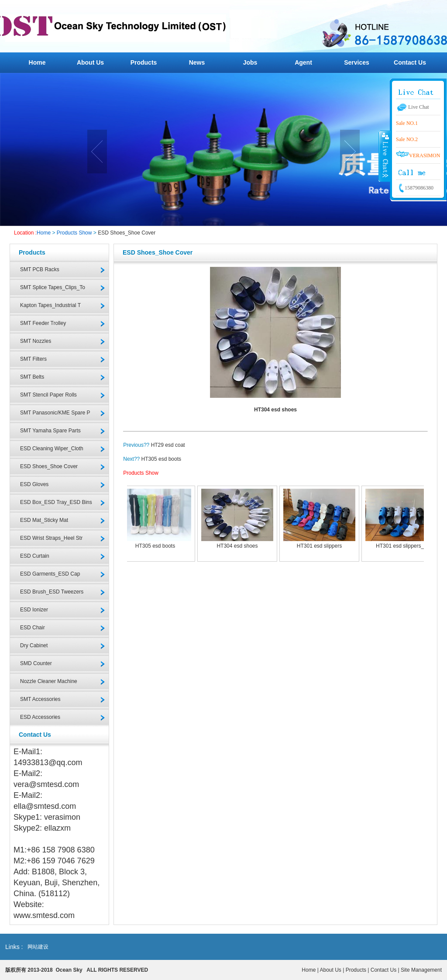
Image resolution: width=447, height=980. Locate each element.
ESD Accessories (40, 717)
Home (37, 62)
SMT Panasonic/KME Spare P (55, 413)
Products (144, 62)
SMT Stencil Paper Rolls (48, 395)
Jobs (250, 62)
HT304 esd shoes (237, 546)
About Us (90, 62)
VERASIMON (418, 155)
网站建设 (38, 947)
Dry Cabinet (34, 645)
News (197, 62)
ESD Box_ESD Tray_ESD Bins (56, 502)
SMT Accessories (40, 699)
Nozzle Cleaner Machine (49, 681)
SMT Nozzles (36, 341)
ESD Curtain (35, 556)
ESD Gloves (34, 484)
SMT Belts (32, 377)
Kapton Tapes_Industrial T (50, 305)
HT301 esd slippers (319, 546)
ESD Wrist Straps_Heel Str (51, 538)
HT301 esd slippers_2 (401, 546)
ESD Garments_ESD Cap (50, 574)
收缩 (385, 156)
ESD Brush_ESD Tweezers (52, 592)
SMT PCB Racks (40, 269)
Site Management (421, 970)
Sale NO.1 (407, 123)
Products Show (74, 233)
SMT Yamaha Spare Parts (50, 431)
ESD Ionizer (34, 610)
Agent (303, 62)
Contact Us (410, 62)
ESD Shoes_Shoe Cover (127, 233)
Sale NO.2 (407, 139)
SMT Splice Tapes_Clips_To (53, 287)
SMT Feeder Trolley (43, 323)
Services (357, 62)
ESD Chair (33, 628)
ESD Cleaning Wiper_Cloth (52, 449)
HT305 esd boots (161, 459)
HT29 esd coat (168, 445)
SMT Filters (33, 359)
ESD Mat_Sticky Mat (44, 520)
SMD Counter (36, 663)
